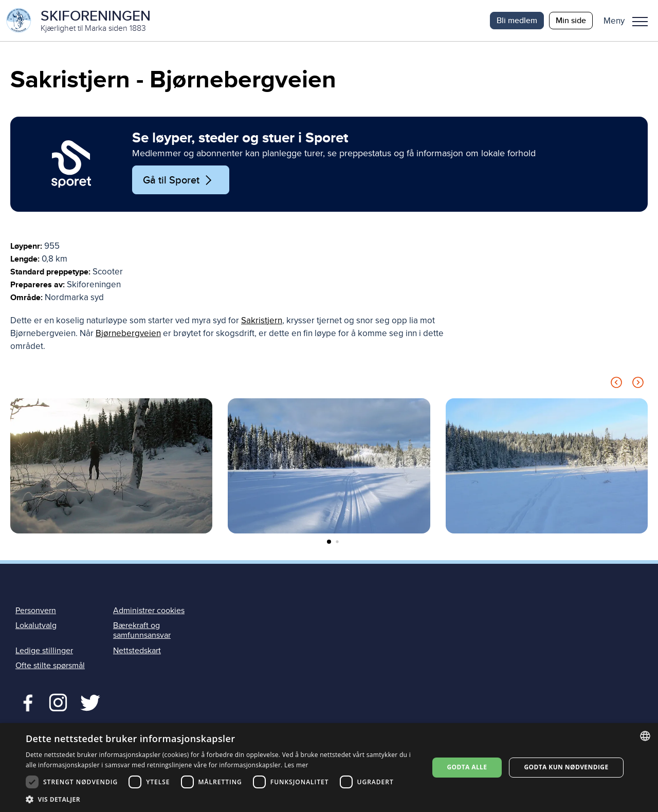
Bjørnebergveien (128, 333)
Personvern (36, 611)
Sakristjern (262, 320)
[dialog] (329, 768)
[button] (629, 21)
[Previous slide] (616, 384)
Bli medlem (517, 20)
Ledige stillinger (44, 651)
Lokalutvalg (36, 625)
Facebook (25, 702)
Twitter (58, 702)
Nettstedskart (137, 651)
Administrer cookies (149, 611)
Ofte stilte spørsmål (50, 666)
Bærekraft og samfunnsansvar (142, 630)
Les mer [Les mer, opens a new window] (296, 765)
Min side (571, 20)
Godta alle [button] (467, 767)
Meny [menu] (640, 22)
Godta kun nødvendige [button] (566, 767)
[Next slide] (638, 384)
